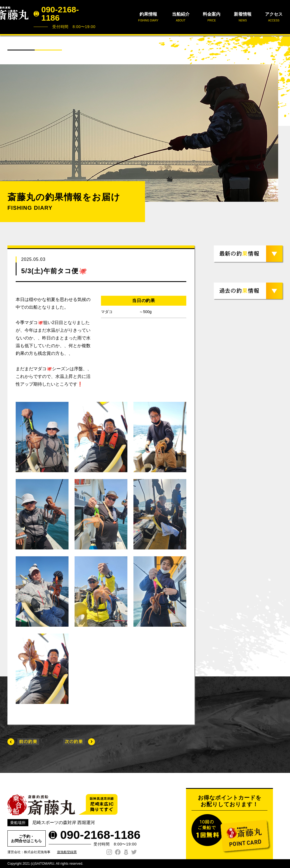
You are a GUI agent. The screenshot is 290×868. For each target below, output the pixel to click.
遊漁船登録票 (67, 852)
